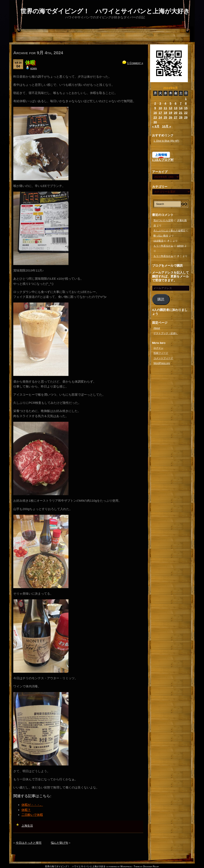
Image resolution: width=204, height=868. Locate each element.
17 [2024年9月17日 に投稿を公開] (160, 113)
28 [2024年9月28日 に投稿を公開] (181, 117)
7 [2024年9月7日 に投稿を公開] (181, 103)
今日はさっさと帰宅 (29, 843)
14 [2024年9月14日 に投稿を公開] (181, 108)
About (157, 328)
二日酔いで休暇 (32, 815)
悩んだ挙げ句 (59, 843)
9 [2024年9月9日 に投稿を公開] (155, 108)
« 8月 (156, 126)
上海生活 (27, 826)
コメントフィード (163, 358)
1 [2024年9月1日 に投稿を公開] (186, 99)
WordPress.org (162, 363)
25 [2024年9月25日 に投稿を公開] (165, 117)
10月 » (166, 126)
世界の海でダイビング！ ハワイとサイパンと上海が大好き (105, 11)
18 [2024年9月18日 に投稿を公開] (165, 113)
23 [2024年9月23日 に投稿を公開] (155, 117)
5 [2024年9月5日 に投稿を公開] (170, 103)
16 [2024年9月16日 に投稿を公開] (155, 113)
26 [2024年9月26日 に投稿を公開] (171, 117)
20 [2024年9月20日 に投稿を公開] (176, 113)
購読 (161, 299)
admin (34, 68)
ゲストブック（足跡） (166, 333)
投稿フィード (161, 353)
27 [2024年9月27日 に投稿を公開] (176, 117)
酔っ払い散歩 (161, 236)
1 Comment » (135, 63)
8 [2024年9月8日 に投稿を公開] (186, 103)
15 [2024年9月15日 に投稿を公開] (186, 108)
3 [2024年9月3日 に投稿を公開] (160, 103)
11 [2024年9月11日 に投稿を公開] (165, 108)
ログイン (158, 348)
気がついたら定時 (163, 220)
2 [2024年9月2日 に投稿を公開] (155, 103)
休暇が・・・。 (32, 805)
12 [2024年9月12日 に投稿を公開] (171, 108)
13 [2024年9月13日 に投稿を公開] (176, 108)
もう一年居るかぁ (163, 246)
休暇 (30, 62)
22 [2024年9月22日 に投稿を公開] (186, 113)
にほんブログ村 (163, 160)
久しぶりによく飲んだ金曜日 (169, 231)
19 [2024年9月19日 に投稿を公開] (171, 113)
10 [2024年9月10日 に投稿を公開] (160, 108)
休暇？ (26, 810)
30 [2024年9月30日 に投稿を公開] (155, 122)
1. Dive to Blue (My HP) (166, 141)
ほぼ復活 (158, 241)
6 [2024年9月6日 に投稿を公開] (176, 103)
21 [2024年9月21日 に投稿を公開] (181, 113)
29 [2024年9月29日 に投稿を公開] (186, 117)
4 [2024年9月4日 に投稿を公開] (165, 103)
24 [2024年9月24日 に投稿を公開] (160, 117)
